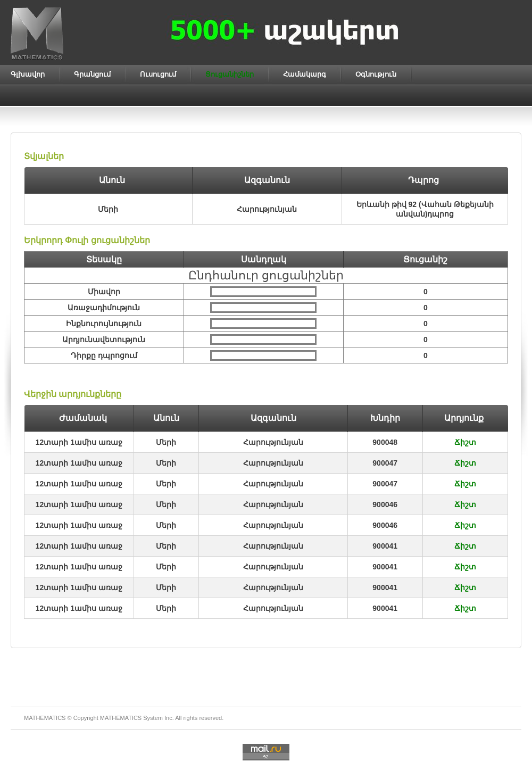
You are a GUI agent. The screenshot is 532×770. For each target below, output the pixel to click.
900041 (385, 546)
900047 (385, 463)
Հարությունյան (273, 442)
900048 (385, 442)
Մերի (166, 442)
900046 (385, 504)
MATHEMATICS (121, 718)
